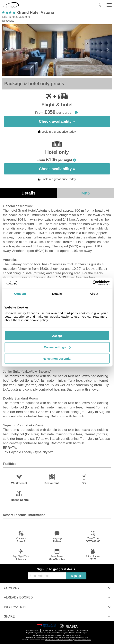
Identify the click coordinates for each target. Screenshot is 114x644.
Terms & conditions (32, 630)
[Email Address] (47, 576)
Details (29, 193)
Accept (57, 336)
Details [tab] (57, 294)
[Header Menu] (109, 5)
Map (86, 193)
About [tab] (94, 294)
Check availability (57, 121)
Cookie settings (57, 347)
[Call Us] (101, 5)
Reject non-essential (57, 359)
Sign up (76, 576)
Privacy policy (48, 630)
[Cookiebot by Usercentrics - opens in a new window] (92, 283)
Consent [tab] (20, 294)
